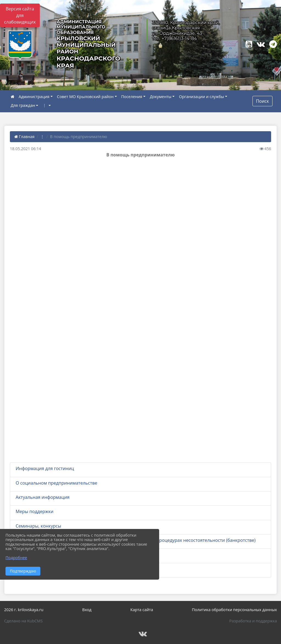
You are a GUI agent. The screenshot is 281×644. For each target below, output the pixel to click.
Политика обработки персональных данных (234, 610)
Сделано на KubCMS (23, 621)
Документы (161, 97)
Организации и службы (201, 97)
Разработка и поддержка (253, 621)
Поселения (132, 97)
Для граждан (23, 105)
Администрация (34, 97)
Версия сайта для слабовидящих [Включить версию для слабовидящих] (20, 15)
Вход (87, 610)
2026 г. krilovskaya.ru (24, 610)
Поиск (262, 101)
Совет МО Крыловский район (85, 97)
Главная (24, 137)
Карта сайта (142, 610)
